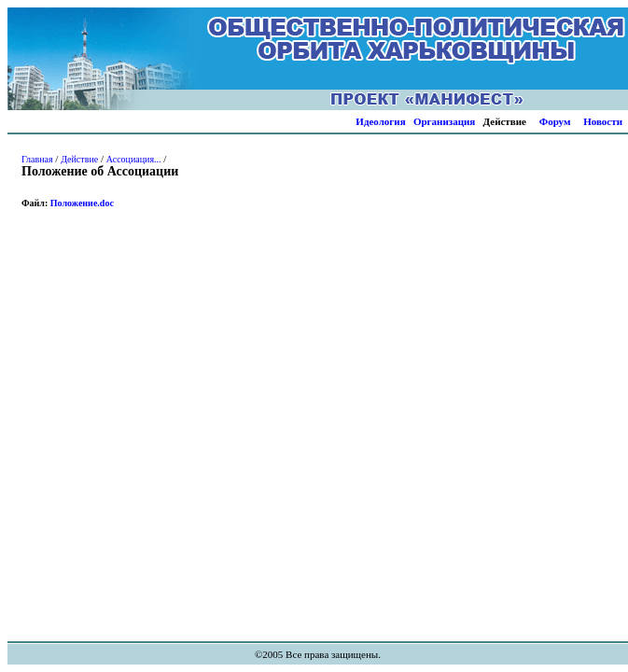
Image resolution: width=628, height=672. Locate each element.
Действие (79, 159)
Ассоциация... (134, 159)
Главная (37, 159)
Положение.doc (82, 203)
